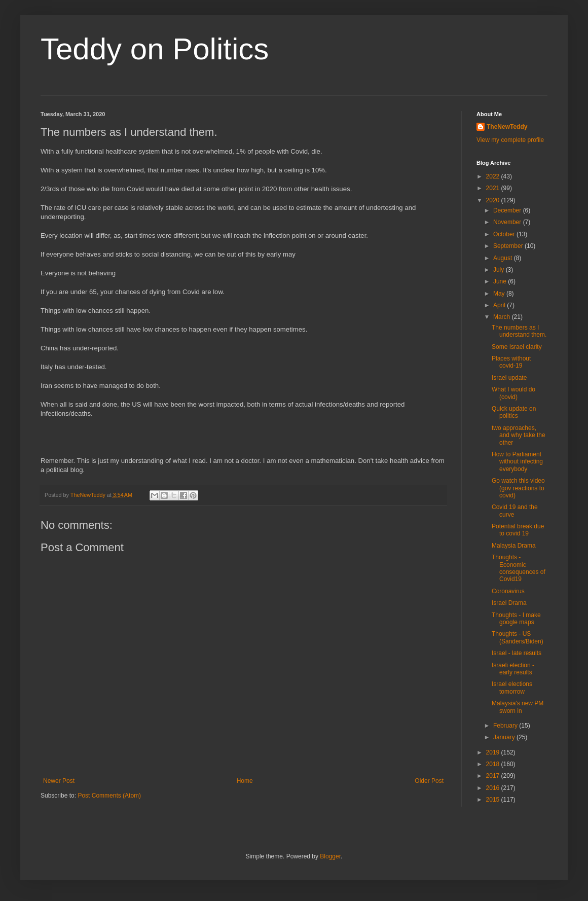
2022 (494, 176)
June (501, 281)
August (504, 258)
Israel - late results (517, 653)
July (500, 270)
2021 (494, 188)
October (505, 234)
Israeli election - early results (513, 669)
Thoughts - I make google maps (516, 619)
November (508, 222)
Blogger (330, 856)
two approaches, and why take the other (519, 435)
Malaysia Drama (514, 546)
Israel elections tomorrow (512, 688)
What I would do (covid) (513, 393)
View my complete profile (510, 140)
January (505, 737)
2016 (494, 788)
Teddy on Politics (155, 49)
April (500, 305)
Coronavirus (508, 591)
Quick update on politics (514, 412)
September (509, 246)
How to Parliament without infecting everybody (517, 462)
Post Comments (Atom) (109, 796)
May (500, 294)
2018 (494, 764)
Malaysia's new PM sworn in (518, 707)
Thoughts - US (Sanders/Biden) (518, 637)
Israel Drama (509, 603)
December (508, 210)
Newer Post (59, 781)
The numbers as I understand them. (519, 331)
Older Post (429, 781)
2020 (494, 200)
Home (245, 781)
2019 (494, 752)
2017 (494, 776)
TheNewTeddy (507, 127)
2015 (494, 800)
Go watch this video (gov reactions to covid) (518, 488)
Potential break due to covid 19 (518, 530)
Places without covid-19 (511, 362)
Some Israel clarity (517, 347)
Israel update (509, 378)
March (503, 317)
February (506, 726)
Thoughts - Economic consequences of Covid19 (519, 568)
